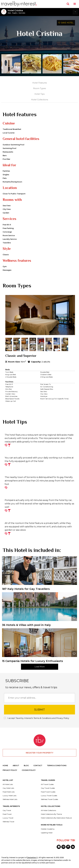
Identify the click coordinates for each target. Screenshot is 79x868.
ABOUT (16, 766)
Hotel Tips (39, 94)
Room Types (39, 88)
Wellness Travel (8, 822)
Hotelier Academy (48, 829)
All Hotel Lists (8, 784)
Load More (40, 667)
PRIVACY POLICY (10, 770)
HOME (5, 766)
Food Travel (7, 814)
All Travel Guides (47, 784)
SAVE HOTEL (66, 23)
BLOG (26, 766)
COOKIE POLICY (29, 770)
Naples (15, 13)
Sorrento (22, 13)
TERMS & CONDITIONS (57, 766)
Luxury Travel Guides (49, 796)
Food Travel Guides (48, 792)
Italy (9, 13)
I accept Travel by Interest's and (37, 718)
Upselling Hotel (47, 833)
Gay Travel (7, 810)
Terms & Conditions (43, 718)
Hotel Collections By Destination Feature (56, 818)
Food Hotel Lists (9, 792)
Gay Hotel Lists (8, 788)
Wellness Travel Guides (49, 799)
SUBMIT (39, 710)
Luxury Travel (8, 818)
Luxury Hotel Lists (9, 796)
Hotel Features (40, 83)
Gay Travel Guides (48, 788)
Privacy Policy (63, 718)
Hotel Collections (40, 100)
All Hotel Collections (48, 810)
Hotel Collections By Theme (51, 814)
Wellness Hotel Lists (10, 799)
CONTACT (38, 766)
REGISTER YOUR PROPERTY (40, 753)
